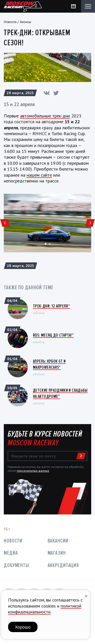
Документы (16, 565)
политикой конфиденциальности (45, 609)
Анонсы (25, 22)
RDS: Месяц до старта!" (53, 335)
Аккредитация (63, 565)
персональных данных (33, 471)
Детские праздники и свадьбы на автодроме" (60, 393)
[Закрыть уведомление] (86, 596)
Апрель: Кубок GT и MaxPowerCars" (49, 364)
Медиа (11, 553)
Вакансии (58, 541)
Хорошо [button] (23, 627)
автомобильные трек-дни (45, 116)
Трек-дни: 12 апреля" (51, 306)
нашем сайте (39, 175)
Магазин (57, 553)
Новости (10, 22)
